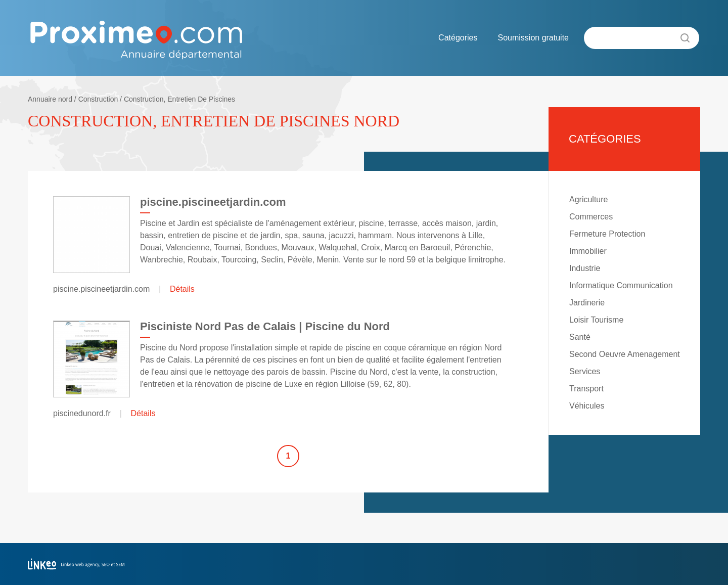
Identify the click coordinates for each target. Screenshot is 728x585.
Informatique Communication (621, 285)
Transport (586, 389)
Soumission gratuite (533, 38)
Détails (182, 289)
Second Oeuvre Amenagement (625, 354)
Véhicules (587, 406)
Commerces (591, 217)
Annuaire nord (50, 99)
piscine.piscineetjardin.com (213, 202)
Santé (580, 337)
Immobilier (588, 251)
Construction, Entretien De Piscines (179, 99)
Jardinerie (587, 303)
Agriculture (588, 199)
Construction (98, 99)
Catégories (458, 38)
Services (585, 371)
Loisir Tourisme (596, 320)
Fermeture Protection (607, 234)
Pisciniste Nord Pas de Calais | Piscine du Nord (265, 326)
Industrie (585, 268)
